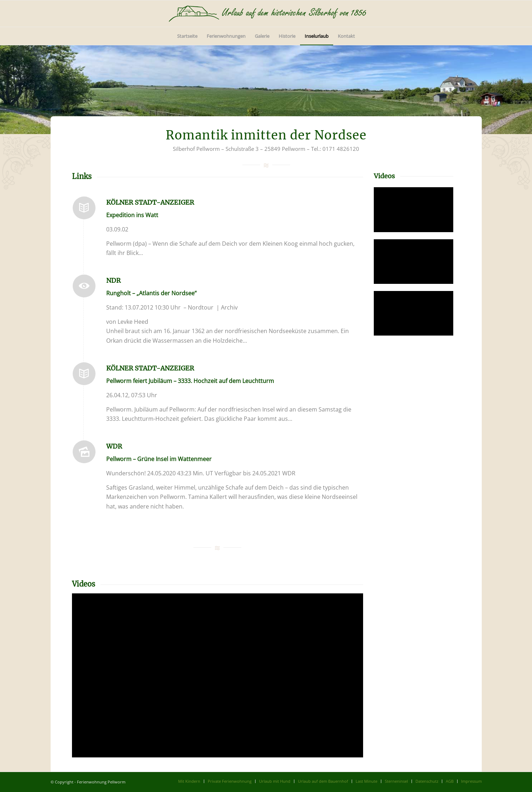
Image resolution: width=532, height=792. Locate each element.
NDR (113, 280)
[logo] (266, 14)
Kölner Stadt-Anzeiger (150, 202)
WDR (114, 446)
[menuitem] (187, 36)
